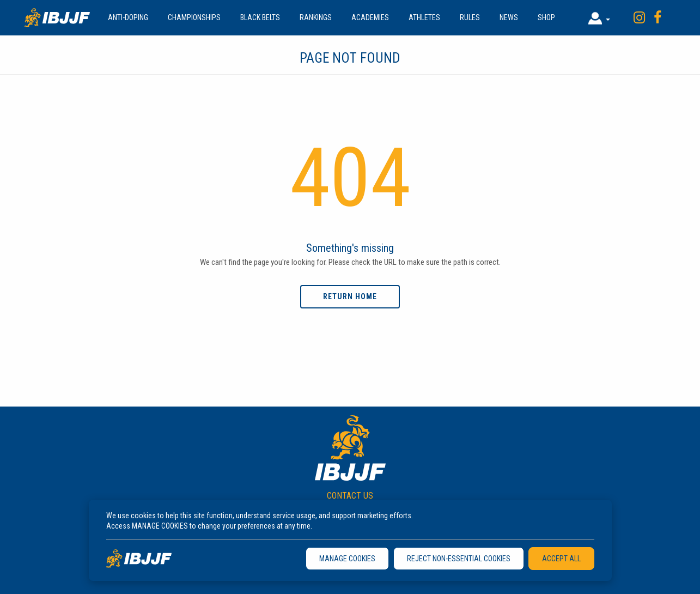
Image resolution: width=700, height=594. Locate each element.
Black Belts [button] (260, 17)
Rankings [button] (316, 17)
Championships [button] (194, 17)
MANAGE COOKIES (347, 559)
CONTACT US (350, 496)
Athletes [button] (424, 17)
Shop (546, 17)
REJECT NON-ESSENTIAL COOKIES (459, 559)
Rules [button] (470, 17)
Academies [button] (370, 17)
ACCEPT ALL (561, 559)
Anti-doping (128, 17)
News (509, 17)
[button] (599, 18)
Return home (350, 296)
